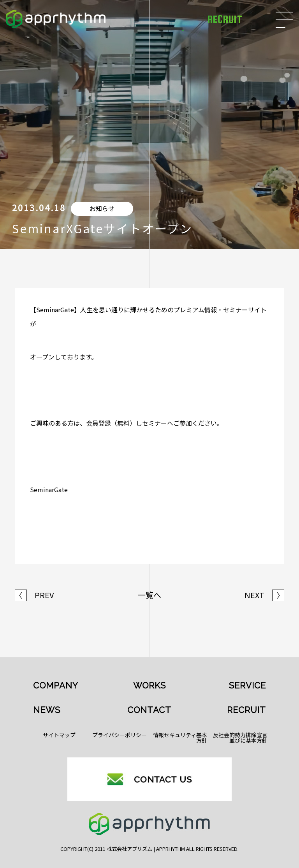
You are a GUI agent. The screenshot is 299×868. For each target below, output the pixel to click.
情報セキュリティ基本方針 (180, 738)
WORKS (149, 685)
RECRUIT (246, 710)
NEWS (47, 710)
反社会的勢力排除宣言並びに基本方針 (240, 738)
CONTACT (149, 710)
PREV (34, 595)
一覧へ (149, 595)
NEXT (264, 595)
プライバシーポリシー (120, 735)
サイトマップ (59, 735)
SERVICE (247, 685)
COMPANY (56, 685)
